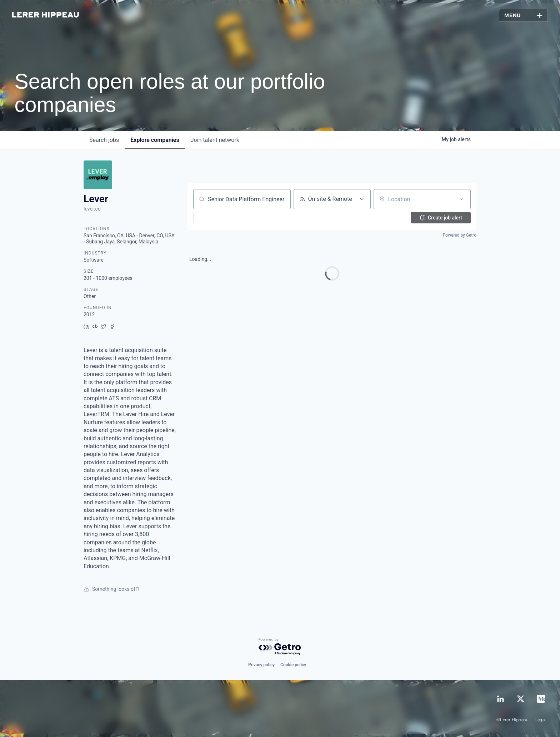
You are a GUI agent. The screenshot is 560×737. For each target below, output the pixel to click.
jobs (104, 140)
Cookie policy (293, 665)
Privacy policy (261, 665)
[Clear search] (281, 199)
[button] (217, 218)
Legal (540, 720)
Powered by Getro (460, 235)
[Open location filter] (461, 199)
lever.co (92, 209)
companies (155, 140)
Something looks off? (111, 589)
